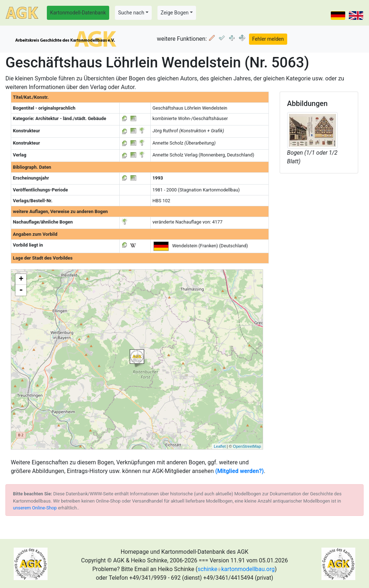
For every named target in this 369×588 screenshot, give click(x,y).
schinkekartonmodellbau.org (236, 569)
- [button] (21, 290)
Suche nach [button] (131, 13)
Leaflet (220, 446)
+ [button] (21, 279)
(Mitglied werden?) (239, 471)
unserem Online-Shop (35, 508)
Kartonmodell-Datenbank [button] (78, 13)
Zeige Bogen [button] (175, 13)
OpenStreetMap (247, 446)
